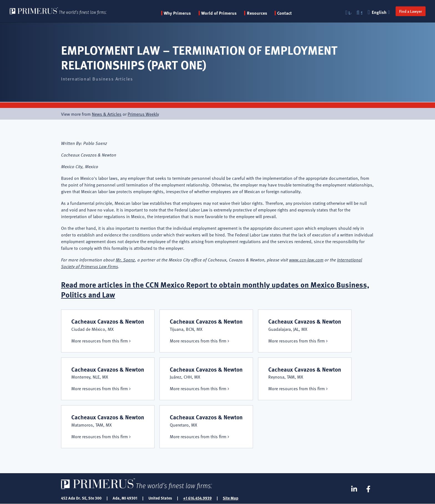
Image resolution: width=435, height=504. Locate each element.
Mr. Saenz (125, 259)
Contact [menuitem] (286, 13)
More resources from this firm (100, 341)
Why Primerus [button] (179, 13)
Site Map (231, 498)
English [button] (379, 12)
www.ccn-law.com (306, 259)
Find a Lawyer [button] (410, 11)
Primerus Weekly (143, 114)
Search (361, 13)
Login (349, 13)
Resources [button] (258, 13)
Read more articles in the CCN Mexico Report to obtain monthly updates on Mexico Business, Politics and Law (217, 289)
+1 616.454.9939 (197, 498)
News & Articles (107, 114)
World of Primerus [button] (220, 13)
